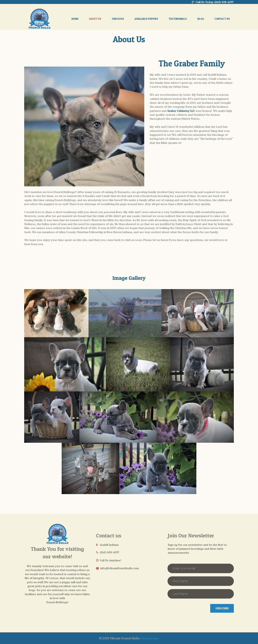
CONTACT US (222, 19)
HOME (75, 19)
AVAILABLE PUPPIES (146, 19)
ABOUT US (95, 19)
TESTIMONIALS (178, 19)
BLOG (201, 19)
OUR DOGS (118, 19)
